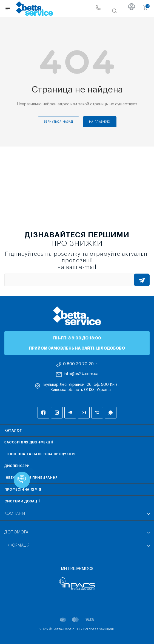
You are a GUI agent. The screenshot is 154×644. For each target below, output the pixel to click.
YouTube (84, 413)
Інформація (17, 545)
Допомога (16, 532)
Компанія (15, 514)
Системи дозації (22, 501)
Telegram (70, 413)
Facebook (43, 413)
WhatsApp (111, 413)
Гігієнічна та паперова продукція (40, 454)
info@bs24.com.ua (81, 374)
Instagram (57, 413)
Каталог (13, 431)
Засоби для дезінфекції (29, 442)
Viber (97, 413)
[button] (22, 480)
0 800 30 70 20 (78, 364)
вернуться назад (59, 122)
